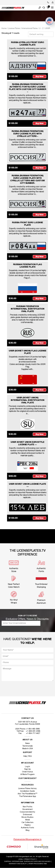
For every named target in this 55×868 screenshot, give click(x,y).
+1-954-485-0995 (33, 729)
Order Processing (38, 864)
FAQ (30, 756)
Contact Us (27, 718)
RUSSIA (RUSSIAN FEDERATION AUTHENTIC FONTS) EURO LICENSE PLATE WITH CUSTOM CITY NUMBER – (28, 88)
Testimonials (28, 746)
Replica (27, 825)
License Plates (14, 28)
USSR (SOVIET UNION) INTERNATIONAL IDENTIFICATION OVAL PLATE (28, 400)
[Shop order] (41, 34)
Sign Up (27, 769)
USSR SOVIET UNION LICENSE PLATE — (27, 485)
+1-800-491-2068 (33, 731)
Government (27, 809)
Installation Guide (27, 791)
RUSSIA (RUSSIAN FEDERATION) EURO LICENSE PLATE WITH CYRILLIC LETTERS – (28, 134)
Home (4, 28)
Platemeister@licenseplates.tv (27, 839)
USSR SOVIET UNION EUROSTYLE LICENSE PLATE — (27, 443)
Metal (28, 820)
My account (28, 763)
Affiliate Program (27, 774)
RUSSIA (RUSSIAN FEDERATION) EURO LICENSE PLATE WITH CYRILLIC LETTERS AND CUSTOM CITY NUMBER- (27, 179)
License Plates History (28, 789)
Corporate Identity (27, 812)
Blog (28, 830)
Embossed (27, 815)
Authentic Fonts (28, 828)
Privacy (30, 859)
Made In (28, 749)
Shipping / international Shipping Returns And (27, 861)
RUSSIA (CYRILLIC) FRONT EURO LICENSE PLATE (27, 44)
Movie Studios (27, 817)
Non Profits (28, 807)
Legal (21, 859)
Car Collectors (28, 822)
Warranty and (18, 864)
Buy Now (40, 76)
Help (25, 756)
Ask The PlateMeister (27, 794)
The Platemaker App (27, 796)
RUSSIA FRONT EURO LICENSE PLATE (27, 224)
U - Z (41, 28)
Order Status (27, 772)
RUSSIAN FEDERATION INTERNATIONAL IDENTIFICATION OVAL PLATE (28, 309)
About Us (27, 740)
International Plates (30, 28)
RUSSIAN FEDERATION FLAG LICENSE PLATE (28, 266)
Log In (27, 767)
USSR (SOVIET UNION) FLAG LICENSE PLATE (27, 352)
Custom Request (27, 778)
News (28, 743)
